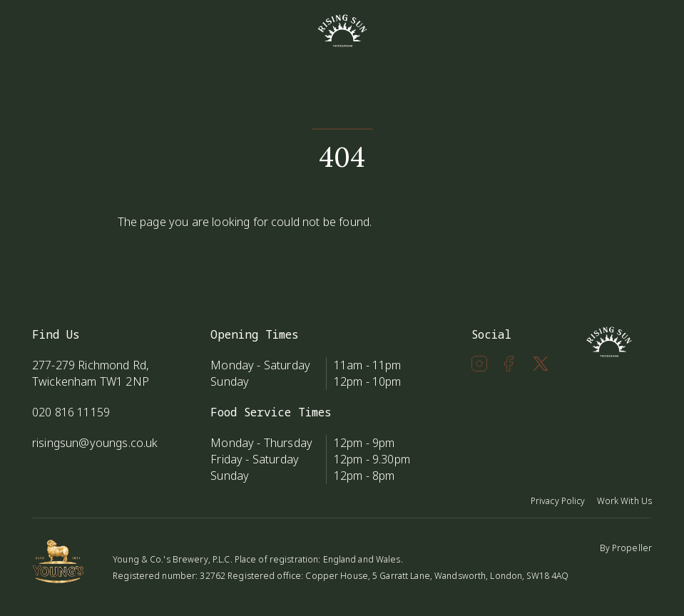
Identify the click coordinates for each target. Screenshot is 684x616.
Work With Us (624, 501)
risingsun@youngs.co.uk (95, 443)
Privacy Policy (558, 501)
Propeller (632, 548)
